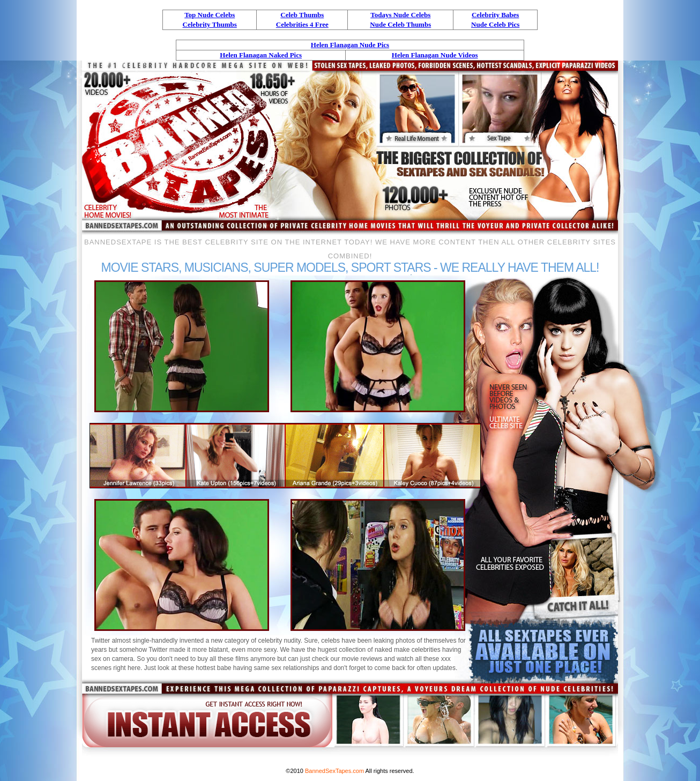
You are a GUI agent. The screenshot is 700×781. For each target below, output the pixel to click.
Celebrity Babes (495, 15)
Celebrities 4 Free (302, 24)
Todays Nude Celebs (400, 15)
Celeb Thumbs (302, 15)
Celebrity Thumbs (210, 24)
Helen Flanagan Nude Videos (435, 55)
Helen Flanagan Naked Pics (261, 55)
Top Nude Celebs (210, 15)
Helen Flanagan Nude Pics (350, 45)
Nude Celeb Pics (495, 24)
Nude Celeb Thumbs (400, 24)
